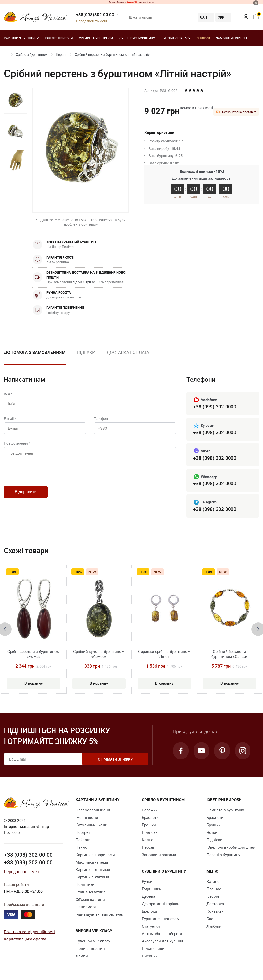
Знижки (203, 38)
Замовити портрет (232, 38)
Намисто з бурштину (225, 811)
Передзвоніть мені (91, 21)
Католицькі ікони (91, 826)
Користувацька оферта (25, 940)
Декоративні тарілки (161, 905)
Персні (61, 54)
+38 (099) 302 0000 (215, 407)
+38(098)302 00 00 (95, 15)
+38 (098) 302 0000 (215, 433)
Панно (81, 848)
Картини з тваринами (95, 856)
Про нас (214, 890)
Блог (211, 920)
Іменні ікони (87, 819)
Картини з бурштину (21, 38)
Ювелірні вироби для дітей (231, 848)
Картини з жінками (93, 871)
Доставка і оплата (128, 352)
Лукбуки (214, 927)
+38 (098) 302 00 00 (28, 856)
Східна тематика (90, 893)
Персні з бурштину (223, 856)
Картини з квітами (92, 878)
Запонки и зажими (159, 856)
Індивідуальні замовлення (100, 915)
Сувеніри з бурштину (137, 38)
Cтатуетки (151, 927)
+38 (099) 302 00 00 (28, 863)
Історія (213, 897)
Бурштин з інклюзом (161, 920)
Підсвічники (153, 950)
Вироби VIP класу (176, 38)
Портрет (83, 834)
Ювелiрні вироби (59, 38)
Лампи (82, 957)
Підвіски (150, 834)
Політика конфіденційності (29, 932)
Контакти (215, 912)
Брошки (149, 826)
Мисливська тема (92, 863)
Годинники (152, 890)
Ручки (147, 883)
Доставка (215, 905)
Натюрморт (86, 908)
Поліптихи (85, 886)
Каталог (214, 883)
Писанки (150, 957)
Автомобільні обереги (162, 935)
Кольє (147, 841)
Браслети (150, 819)
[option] (16, 101)
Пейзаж (83, 841)
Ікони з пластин (90, 950)
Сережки (150, 811)
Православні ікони (93, 811)
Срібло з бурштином (96, 38)
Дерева (148, 897)
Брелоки (149, 912)
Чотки (212, 834)
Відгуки (86, 352)
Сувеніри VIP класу (93, 942)
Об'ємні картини (90, 901)
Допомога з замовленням (35, 352)
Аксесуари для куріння (162, 942)
